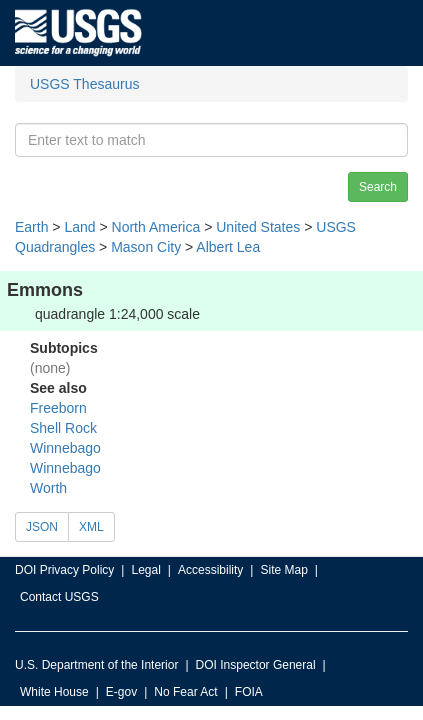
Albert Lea (228, 247)
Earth (31, 227)
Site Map (283, 570)
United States (258, 227)
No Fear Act (185, 692)
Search (378, 187)
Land (79, 227)
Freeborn (58, 408)
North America (156, 227)
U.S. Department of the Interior (96, 665)
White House (54, 692)
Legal (145, 570)
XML (91, 527)
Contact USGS (59, 597)
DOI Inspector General (256, 665)
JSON (42, 527)
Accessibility (210, 570)
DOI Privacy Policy (64, 570)
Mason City (146, 247)
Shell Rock (63, 428)
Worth (48, 488)
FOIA (249, 692)
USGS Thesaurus (84, 84)
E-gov (121, 692)
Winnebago (65, 448)
